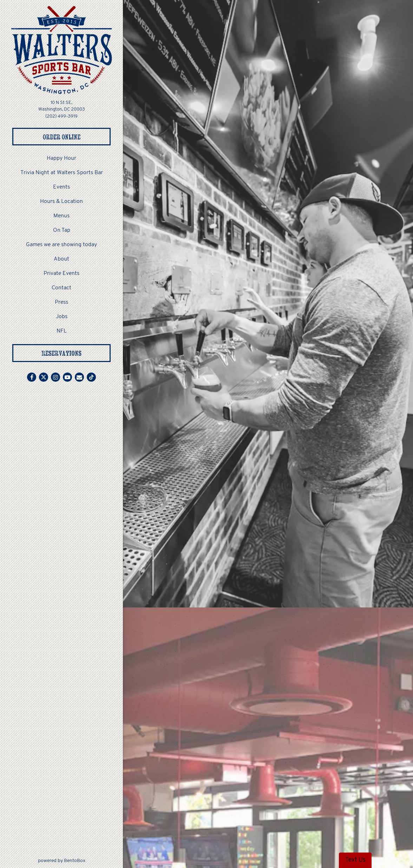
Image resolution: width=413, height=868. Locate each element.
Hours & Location (61, 202)
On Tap (62, 230)
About (61, 259)
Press (61, 302)
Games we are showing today (61, 245)
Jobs (62, 317)
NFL (62, 331)
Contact (61, 288)
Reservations (61, 353)
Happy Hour (61, 158)
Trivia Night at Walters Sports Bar (62, 173)
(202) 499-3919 (61, 116)
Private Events (61, 274)
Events (61, 187)
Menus (61, 216)
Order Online (77, 136)
